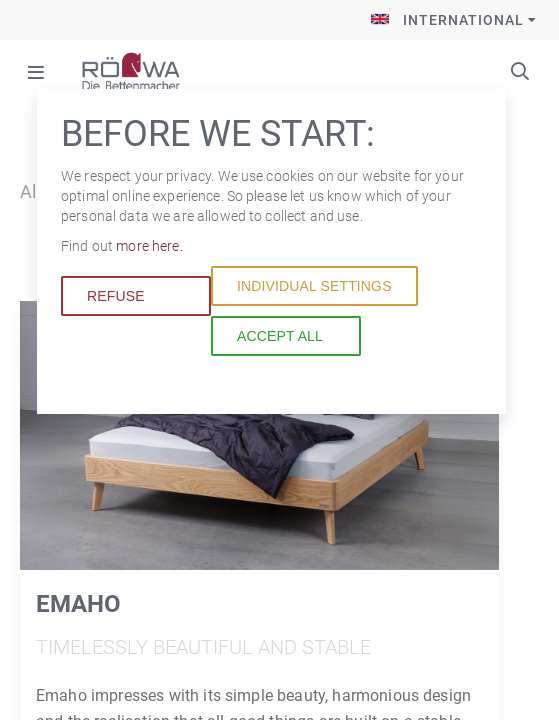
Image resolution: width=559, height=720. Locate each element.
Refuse (116, 296)
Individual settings (314, 286)
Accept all (280, 336)
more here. (149, 246)
